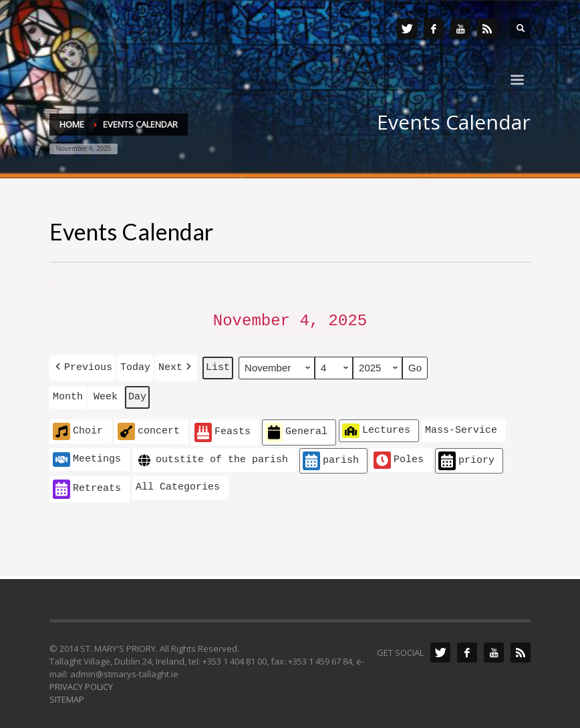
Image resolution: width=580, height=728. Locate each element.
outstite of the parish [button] (212, 456)
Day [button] (137, 393)
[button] (83, 364)
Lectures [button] (376, 426)
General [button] (296, 428)
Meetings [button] (87, 455)
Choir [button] (78, 427)
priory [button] (466, 457)
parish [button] (331, 457)
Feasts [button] (223, 428)
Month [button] (68, 393)
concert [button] (149, 427)
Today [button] (135, 364)
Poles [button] (399, 456)
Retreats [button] (87, 485)
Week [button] (106, 393)
